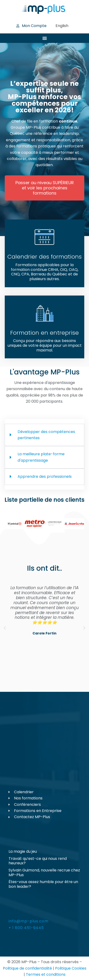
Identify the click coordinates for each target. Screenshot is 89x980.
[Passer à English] (62, 26)
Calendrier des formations (44, 257)
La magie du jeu (23, 851)
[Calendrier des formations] (45, 237)
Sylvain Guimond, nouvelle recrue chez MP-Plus (44, 873)
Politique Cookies (71, 968)
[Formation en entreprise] (45, 313)
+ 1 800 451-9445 (26, 928)
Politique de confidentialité (27, 968)
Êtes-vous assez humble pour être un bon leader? (43, 884)
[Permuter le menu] (45, 38)
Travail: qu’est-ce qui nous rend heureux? (38, 861)
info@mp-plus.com (28, 921)
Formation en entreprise (44, 333)
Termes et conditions (46, 974)
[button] (10, 525)
